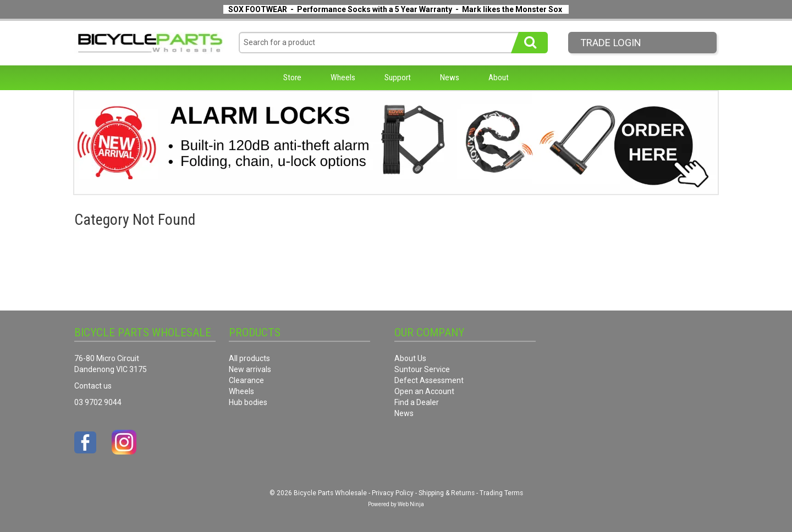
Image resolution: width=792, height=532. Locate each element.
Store (292, 77)
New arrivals (250, 369)
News (450, 77)
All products (249, 358)
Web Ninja (411, 504)
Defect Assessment (429, 380)
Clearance (246, 380)
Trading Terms (501, 493)
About (499, 77)
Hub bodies (248, 402)
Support (398, 77)
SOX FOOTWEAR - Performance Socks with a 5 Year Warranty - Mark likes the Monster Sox (395, 9)
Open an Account (424, 391)
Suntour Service (422, 369)
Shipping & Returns (447, 493)
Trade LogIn (611, 43)
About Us (410, 358)
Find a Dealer (417, 402)
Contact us (93, 386)
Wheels (343, 77)
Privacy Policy (393, 493)
